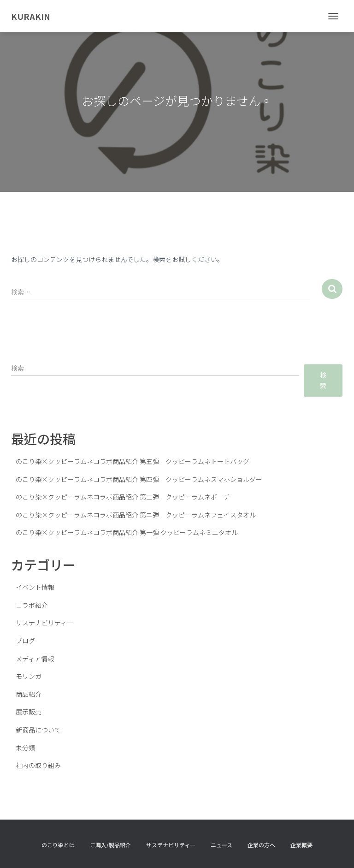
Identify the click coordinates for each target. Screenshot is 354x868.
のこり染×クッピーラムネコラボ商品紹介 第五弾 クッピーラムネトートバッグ (133, 461)
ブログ (25, 641)
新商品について (38, 730)
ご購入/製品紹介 (110, 845)
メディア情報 (35, 659)
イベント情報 (35, 587)
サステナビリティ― (44, 623)
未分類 (25, 748)
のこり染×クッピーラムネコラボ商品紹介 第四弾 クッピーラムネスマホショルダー (139, 479)
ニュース (221, 845)
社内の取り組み (38, 765)
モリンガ (29, 676)
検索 (323, 380)
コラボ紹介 (32, 605)
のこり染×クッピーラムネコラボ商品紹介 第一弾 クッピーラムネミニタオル (127, 532)
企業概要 (301, 845)
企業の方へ (261, 845)
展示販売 (29, 712)
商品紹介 (29, 694)
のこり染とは (58, 845)
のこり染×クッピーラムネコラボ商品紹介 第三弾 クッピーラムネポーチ (123, 497)
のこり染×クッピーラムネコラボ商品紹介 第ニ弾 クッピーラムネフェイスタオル (136, 515)
